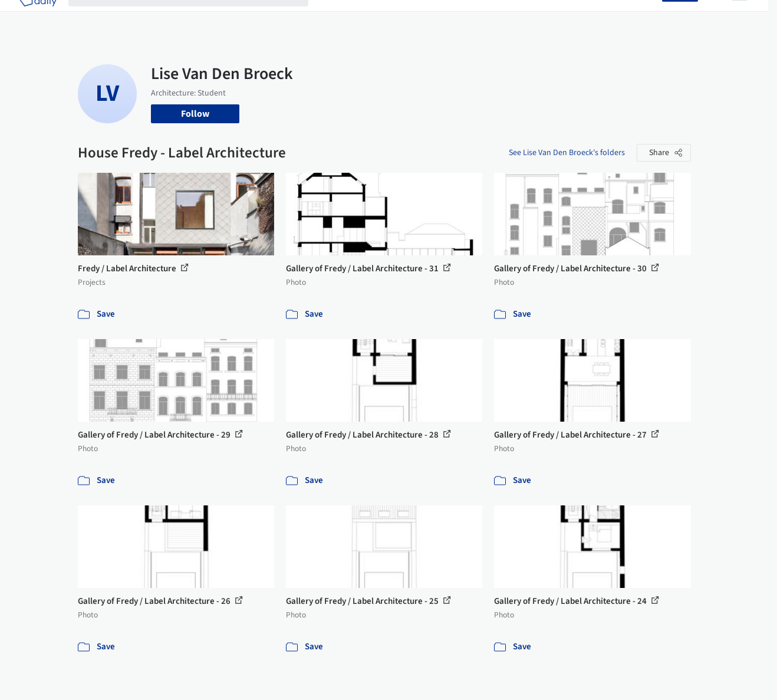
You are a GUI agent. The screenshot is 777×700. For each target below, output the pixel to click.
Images (377, 17)
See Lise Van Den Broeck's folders (567, 153)
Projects (337, 17)
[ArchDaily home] (38, 17)
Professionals (499, 17)
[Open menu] (740, 17)
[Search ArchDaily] (198, 17)
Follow (195, 114)
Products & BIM (432, 17)
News (547, 17)
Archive (583, 17)
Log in (643, 17)
